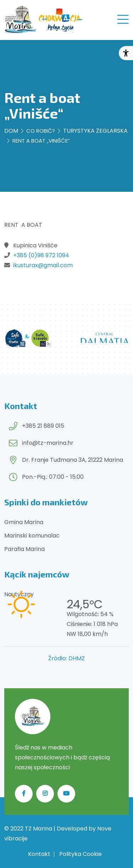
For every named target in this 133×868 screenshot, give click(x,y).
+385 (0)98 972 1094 (41, 255)
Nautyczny (19, 594)
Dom (11, 131)
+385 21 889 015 (43, 426)
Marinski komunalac (32, 536)
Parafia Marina (24, 549)
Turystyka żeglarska (95, 131)
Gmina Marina (24, 522)
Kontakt (39, 854)
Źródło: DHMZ (66, 658)
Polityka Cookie (81, 854)
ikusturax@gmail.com (43, 265)
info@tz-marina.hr (48, 443)
